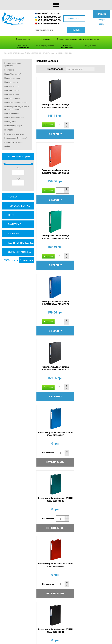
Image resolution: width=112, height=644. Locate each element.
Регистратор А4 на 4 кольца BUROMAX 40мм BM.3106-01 (53, 239)
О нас (23, 638)
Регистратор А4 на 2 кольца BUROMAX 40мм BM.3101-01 (53, 106)
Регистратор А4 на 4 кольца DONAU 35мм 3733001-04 (88, 438)
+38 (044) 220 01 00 (49, 13)
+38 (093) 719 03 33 (49, 20)
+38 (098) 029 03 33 (49, 17)
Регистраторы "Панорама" (15, 138)
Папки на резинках (12, 98)
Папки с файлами (12, 113)
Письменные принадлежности (23, 47)
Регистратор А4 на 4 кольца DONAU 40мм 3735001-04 (88, 305)
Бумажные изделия (23, 39)
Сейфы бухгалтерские (13, 142)
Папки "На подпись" (13, 74)
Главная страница (13, 53)
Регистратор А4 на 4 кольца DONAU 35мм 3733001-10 (88, 371)
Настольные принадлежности (67, 47)
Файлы (7, 146)
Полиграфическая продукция (67, 39)
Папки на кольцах (12, 86)
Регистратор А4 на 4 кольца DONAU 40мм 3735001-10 (88, 239)
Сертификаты (73, 638)
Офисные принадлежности (45, 46)
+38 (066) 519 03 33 (49, 23)
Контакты (25, 641)
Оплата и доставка (37, 638)
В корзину (53, 134)
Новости (60, 638)
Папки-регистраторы (13, 126)
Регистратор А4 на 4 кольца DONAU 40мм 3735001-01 (53, 371)
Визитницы (9, 70)
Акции (51, 638)
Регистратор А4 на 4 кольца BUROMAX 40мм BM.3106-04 (53, 172)
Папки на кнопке (11, 82)
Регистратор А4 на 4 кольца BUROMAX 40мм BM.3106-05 (88, 106)
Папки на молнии (12, 94)
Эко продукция (45, 39)
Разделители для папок (14, 134)
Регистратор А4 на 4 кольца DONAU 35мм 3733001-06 (53, 438)
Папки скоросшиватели (14, 117)
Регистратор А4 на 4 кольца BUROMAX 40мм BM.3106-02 (88, 172)
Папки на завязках (12, 78)
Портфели (9, 130)
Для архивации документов (89, 39)
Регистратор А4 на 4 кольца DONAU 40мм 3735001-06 (53, 305)
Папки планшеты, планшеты (16, 103)
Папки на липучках (12, 90)
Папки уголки (10, 122)
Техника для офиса (89, 46)
